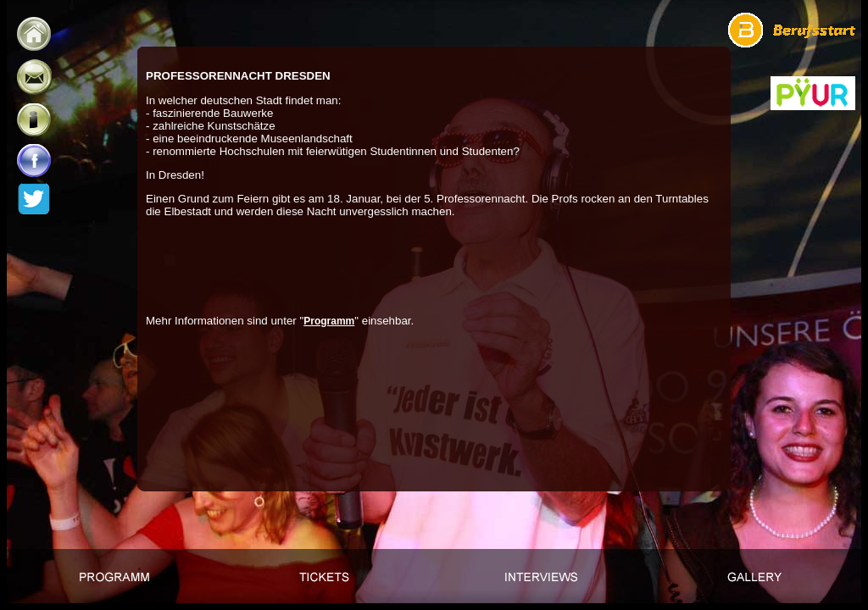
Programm (329, 321)
